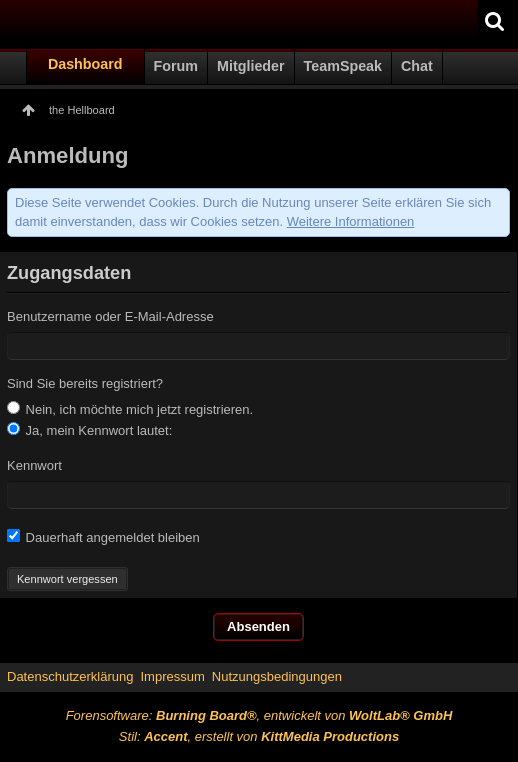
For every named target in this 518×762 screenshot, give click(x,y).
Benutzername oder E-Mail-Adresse (110, 316)
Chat (417, 66)
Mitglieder (251, 66)
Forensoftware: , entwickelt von (259, 715)
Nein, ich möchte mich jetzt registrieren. (130, 409)
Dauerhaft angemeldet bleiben (103, 537)
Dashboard (85, 64)
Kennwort (34, 465)
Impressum (172, 676)
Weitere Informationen (351, 221)
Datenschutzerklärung (70, 676)
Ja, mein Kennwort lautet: (89, 430)
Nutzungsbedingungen (277, 676)
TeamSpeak (343, 66)
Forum (176, 66)
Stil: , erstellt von (259, 736)
